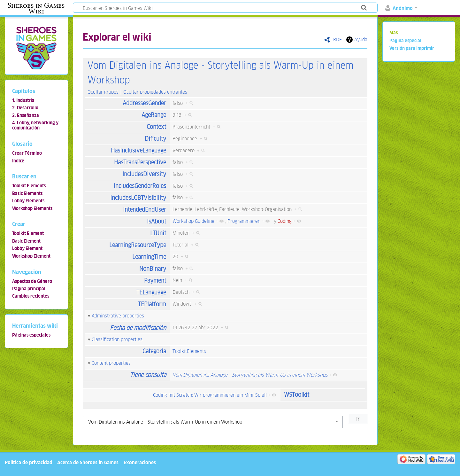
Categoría (154, 351)
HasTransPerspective (140, 162)
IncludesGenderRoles (140, 186)
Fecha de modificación (138, 328)
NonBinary (153, 269)
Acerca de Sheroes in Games (88, 462)
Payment (155, 281)
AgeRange (154, 115)
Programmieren (244, 221)
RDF (337, 39)
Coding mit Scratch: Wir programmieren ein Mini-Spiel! (210, 395)
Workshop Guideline (193, 221)
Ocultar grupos (103, 92)
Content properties (111, 363)
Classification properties (117, 339)
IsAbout (157, 221)
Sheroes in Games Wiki (36, 8)
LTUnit (158, 233)
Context (156, 127)
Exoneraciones (140, 462)
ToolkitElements (189, 351)
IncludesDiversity (144, 174)
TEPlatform (152, 304)
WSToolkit (297, 395)
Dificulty (155, 139)
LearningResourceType (138, 245)
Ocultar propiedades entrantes (155, 92)
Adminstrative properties (118, 316)
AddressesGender (144, 103)
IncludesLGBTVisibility (138, 198)
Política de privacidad (29, 462)
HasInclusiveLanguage (138, 150)
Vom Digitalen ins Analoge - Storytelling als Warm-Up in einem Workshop (250, 375)
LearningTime (149, 257)
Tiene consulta (148, 375)
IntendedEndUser (145, 210)
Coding (285, 221)
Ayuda (361, 39)
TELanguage (151, 292)
